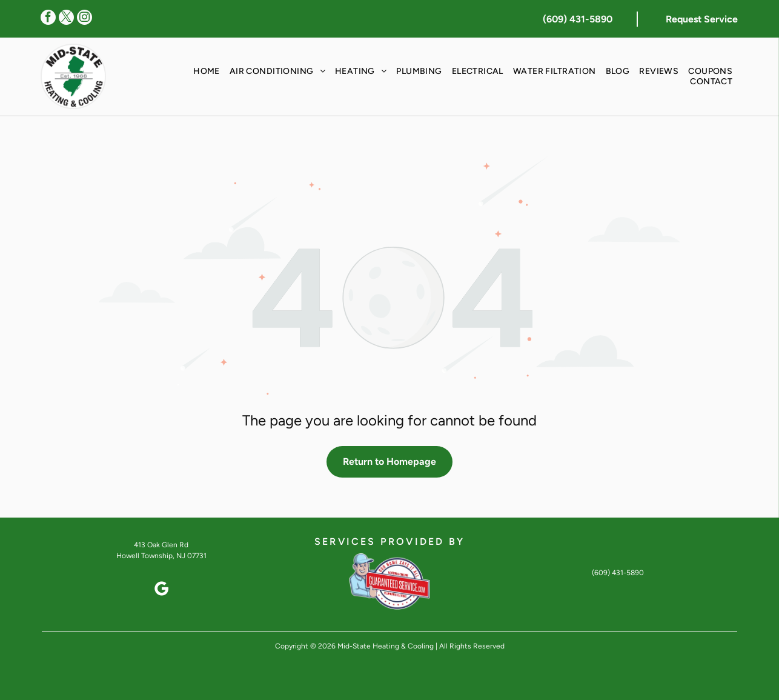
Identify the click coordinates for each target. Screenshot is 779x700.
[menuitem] (207, 71)
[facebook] (48, 19)
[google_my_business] (161, 591)
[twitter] (66, 19)
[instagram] (85, 19)
